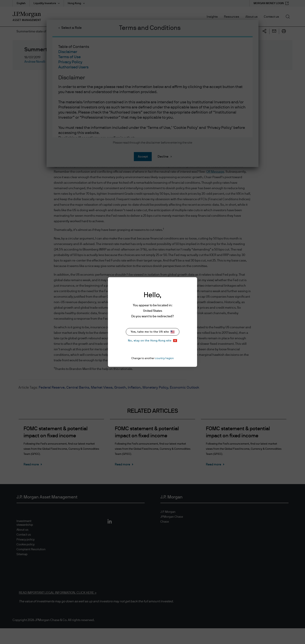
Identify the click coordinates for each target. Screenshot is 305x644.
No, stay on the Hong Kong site (152, 341)
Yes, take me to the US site (153, 332)
